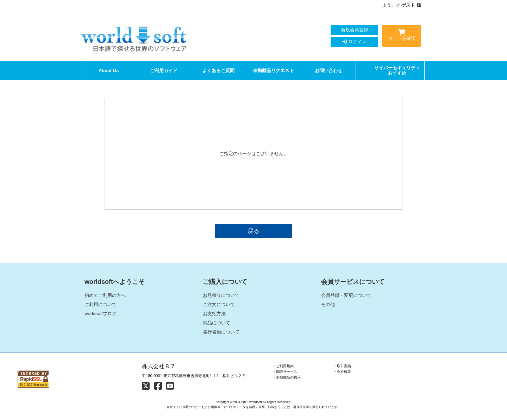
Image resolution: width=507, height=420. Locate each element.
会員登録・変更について (346, 295)
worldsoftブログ (101, 314)
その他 (328, 304)
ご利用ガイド (164, 71)
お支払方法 (214, 314)
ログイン (354, 42)
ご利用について (101, 304)
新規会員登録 (355, 30)
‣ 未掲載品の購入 (287, 377)
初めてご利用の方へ (105, 295)
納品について (217, 323)
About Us (109, 71)
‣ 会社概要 (343, 372)
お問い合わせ (328, 71)
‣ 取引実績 (343, 366)
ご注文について (219, 304)
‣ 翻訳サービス (285, 372)
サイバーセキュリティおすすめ (397, 71)
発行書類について (221, 332)
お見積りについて (221, 295)
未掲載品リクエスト (273, 71)
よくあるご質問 (218, 71)
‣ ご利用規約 (284, 366)
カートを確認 (402, 36)
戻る (254, 231)
